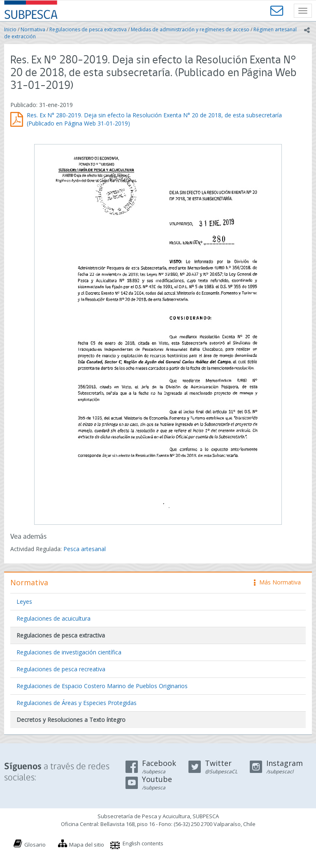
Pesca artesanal (85, 549)
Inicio (10, 29)
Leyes (24, 602)
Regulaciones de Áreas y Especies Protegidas (77, 703)
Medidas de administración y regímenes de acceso (190, 29)
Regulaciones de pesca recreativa (61, 669)
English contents (143, 843)
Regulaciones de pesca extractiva (88, 29)
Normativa (33, 29)
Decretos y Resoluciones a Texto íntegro (71, 720)
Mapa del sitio (87, 845)
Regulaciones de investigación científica (69, 652)
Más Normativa (277, 582)
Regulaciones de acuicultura (53, 618)
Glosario (35, 845)
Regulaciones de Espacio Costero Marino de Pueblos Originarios (102, 686)
